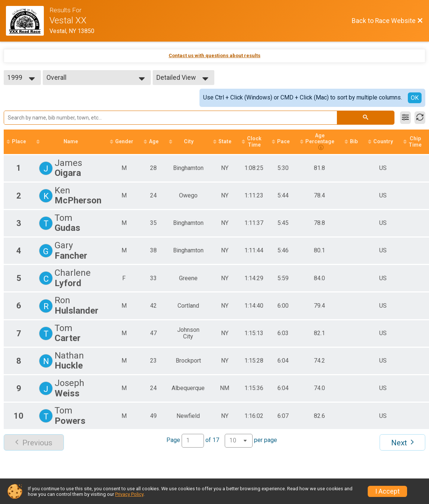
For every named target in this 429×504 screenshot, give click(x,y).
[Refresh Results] (420, 118)
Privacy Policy (129, 494)
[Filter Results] (405, 118)
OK (415, 98)
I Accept (387, 491)
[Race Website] (28, 21)
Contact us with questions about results (214, 55)
